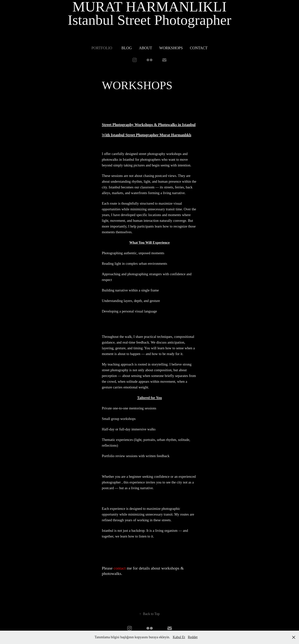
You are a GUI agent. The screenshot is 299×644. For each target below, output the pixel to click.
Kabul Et (179, 637)
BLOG (127, 48)
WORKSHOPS (171, 48)
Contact (199, 48)
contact (120, 568)
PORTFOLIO (102, 48)
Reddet (193, 637)
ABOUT (146, 48)
